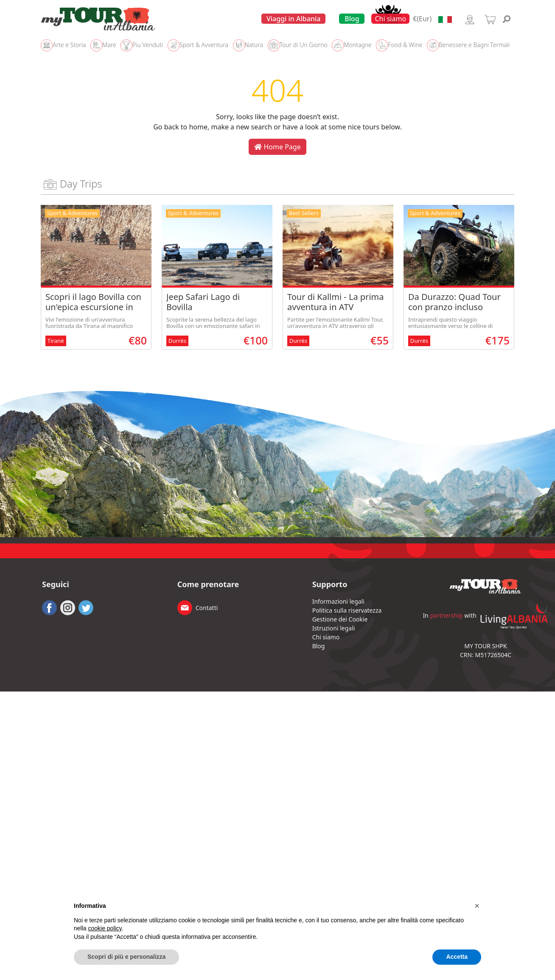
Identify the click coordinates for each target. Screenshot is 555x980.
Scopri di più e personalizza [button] (126, 957)
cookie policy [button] (105, 928)
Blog (352, 19)
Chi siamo (390, 19)
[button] (477, 906)
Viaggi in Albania (294, 19)
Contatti (207, 608)
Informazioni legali (338, 601)
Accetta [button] (457, 957)
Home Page (277, 147)
